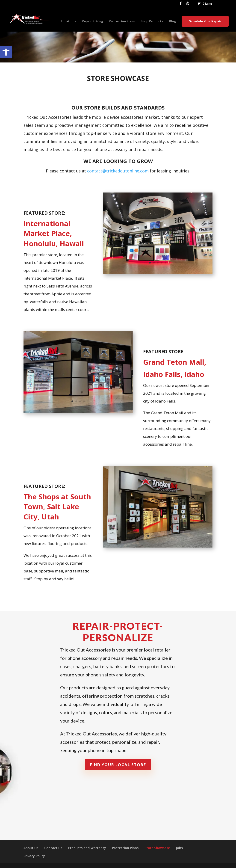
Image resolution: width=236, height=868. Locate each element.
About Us (31, 848)
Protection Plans (122, 21)
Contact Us (53, 848)
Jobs (179, 848)
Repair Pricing (92, 21)
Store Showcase (157, 848)
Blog (172, 21)
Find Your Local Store (118, 765)
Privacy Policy (34, 856)
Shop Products (152, 21)
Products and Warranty (87, 848)
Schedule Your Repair (205, 21)
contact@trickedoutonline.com (118, 171)
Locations (68, 21)
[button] (6, 52)
